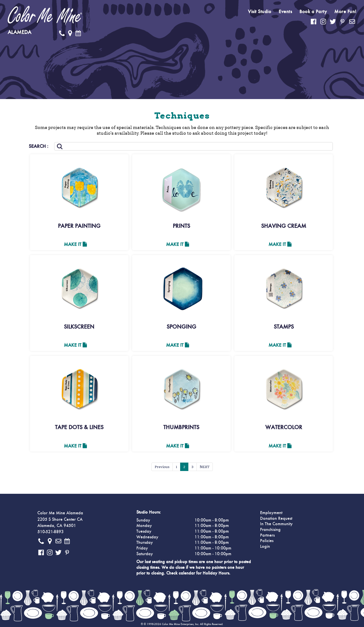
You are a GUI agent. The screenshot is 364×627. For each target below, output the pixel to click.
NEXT (205, 467)
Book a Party (313, 12)
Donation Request (276, 519)
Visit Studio (260, 12)
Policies (267, 541)
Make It (75, 244)
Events (285, 12)
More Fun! (345, 12)
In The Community (276, 524)
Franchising (270, 530)
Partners (267, 535)
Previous (162, 467)
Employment (271, 513)
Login (265, 547)
